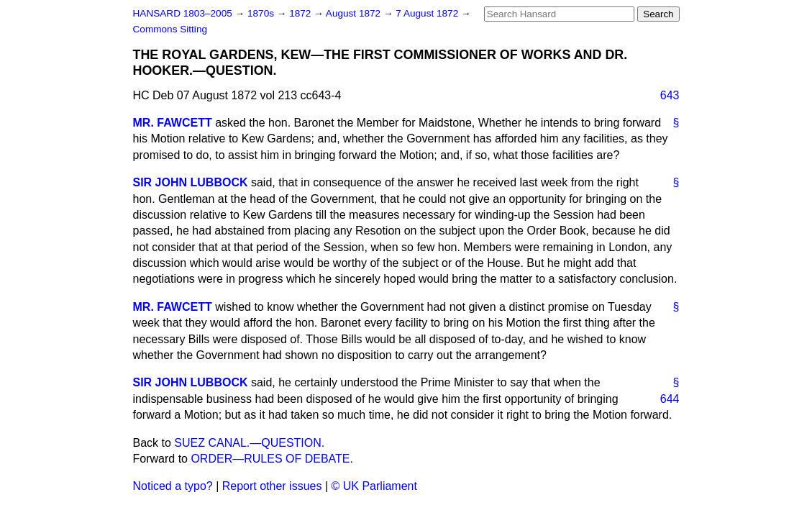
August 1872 (355, 13)
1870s (262, 13)
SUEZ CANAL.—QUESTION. (249, 443)
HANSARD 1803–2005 (183, 13)
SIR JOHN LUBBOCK (191, 182)
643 (670, 95)
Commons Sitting (170, 29)
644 (670, 399)
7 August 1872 (428, 13)
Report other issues (272, 486)
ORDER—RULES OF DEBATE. (272, 459)
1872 (301, 13)
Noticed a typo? (173, 486)
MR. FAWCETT (173, 123)
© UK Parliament (374, 486)
